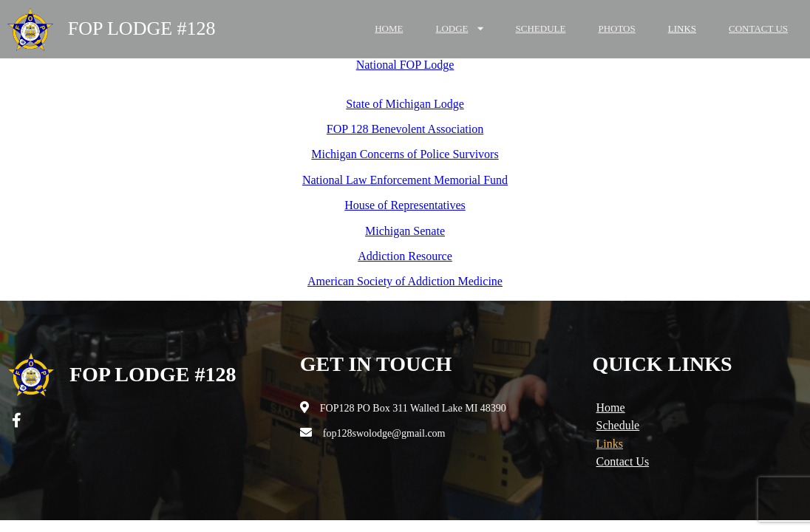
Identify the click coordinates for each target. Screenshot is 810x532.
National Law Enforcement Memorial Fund (405, 180)
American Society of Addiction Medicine (405, 281)
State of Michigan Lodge (405, 104)
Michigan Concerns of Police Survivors (405, 154)
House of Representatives (405, 205)
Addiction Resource (405, 256)
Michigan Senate (405, 231)
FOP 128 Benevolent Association (405, 129)
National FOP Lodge (405, 65)
